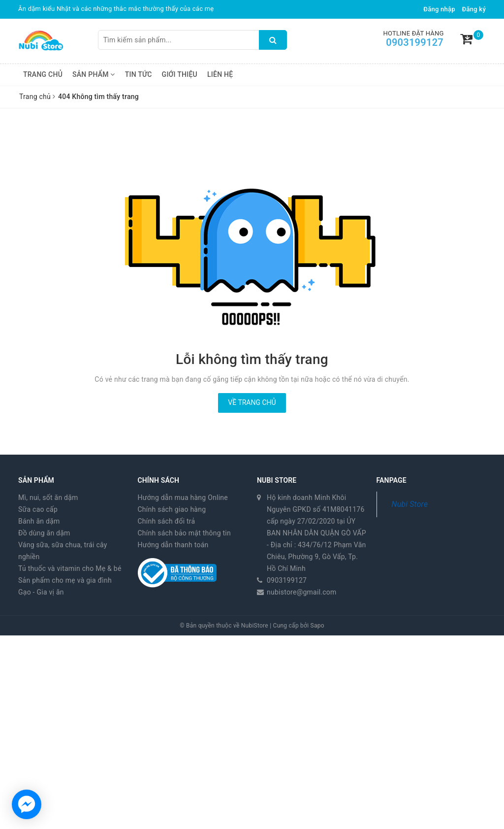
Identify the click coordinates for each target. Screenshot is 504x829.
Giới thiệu (180, 74)
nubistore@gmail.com (302, 592)
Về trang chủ (252, 402)
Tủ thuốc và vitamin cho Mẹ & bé (70, 568)
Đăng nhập (439, 9)
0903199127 (415, 42)
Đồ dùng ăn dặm (44, 533)
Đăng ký (474, 9)
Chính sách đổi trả (167, 521)
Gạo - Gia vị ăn (41, 592)
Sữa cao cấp (38, 509)
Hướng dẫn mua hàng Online (183, 497)
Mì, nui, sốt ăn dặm (48, 497)
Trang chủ (43, 74)
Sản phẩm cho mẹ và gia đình (65, 580)
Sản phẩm (94, 74)
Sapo (317, 626)
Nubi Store (410, 504)
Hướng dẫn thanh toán (173, 545)
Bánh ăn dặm (39, 521)
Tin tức (139, 74)
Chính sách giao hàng (172, 509)
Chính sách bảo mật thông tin (185, 533)
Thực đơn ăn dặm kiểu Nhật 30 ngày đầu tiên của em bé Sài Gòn (113, 9)
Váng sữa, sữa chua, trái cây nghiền (63, 551)
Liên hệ (220, 74)
